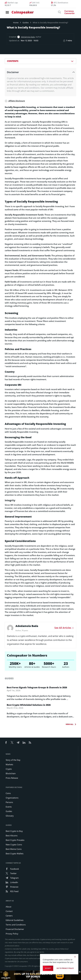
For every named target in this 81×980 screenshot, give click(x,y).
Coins (8, 793)
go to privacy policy (65, 968)
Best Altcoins (12, 836)
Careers (9, 916)
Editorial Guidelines (15, 920)
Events (9, 807)
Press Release (12, 778)
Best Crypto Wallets (15, 854)
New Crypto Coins (14, 845)
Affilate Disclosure (15, 101)
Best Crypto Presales (15, 840)
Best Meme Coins (14, 849)
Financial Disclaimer (15, 929)
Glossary (10, 816)
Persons (9, 802)
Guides (26, 23)
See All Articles (64, 628)
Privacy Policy (12, 934)
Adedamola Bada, (28, 37)
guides (9, 678)
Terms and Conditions (16, 925)
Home (16, 23)
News (8, 754)
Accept (48, 968)
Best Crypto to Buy (14, 831)
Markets (9, 764)
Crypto (9, 769)
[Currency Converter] (67, 13)
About (8, 907)
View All (70, 724)
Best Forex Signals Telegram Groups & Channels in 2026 (37, 687)
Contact (9, 911)
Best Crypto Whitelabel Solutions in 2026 (29, 705)
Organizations (12, 798)
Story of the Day (13, 760)
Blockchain (11, 773)
